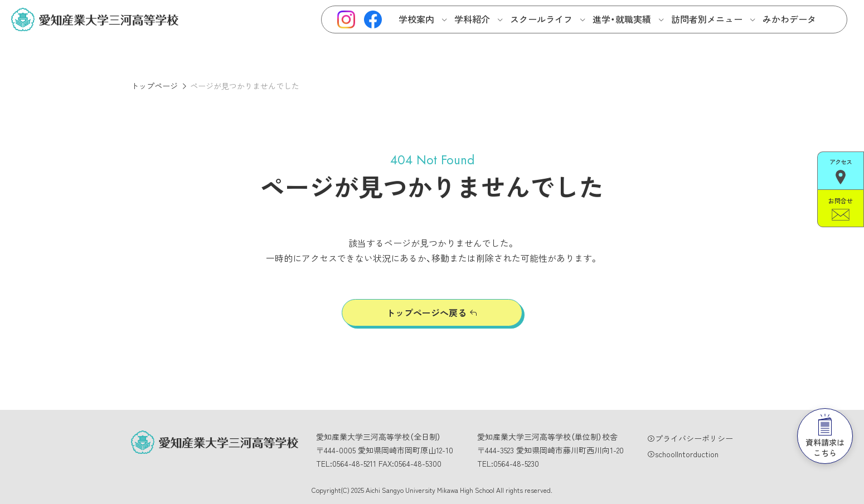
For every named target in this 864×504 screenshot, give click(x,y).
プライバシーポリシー (694, 438)
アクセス (841, 171)
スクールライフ (541, 19)
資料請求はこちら (825, 436)
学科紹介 (472, 19)
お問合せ (841, 208)
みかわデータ (789, 19)
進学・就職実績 (622, 19)
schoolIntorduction (687, 454)
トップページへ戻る (426, 312)
